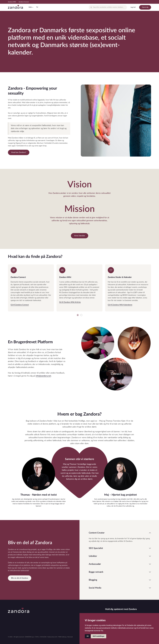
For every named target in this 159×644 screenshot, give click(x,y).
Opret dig (145, 7)
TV (37, 7)
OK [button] (88, 636)
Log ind (133, 7)
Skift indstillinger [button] (99, 636)
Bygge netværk (96, 572)
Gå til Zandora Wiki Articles (70, 302)
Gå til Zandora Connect (20, 305)
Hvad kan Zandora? (19, 152)
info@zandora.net (43, 376)
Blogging (93, 580)
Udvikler (93, 556)
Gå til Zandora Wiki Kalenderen (120, 305)
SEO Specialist (96, 548)
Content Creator (97, 533)
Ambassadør (95, 564)
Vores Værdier (80, 236)
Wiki (30, 7)
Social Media (95, 588)
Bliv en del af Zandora (20, 578)
